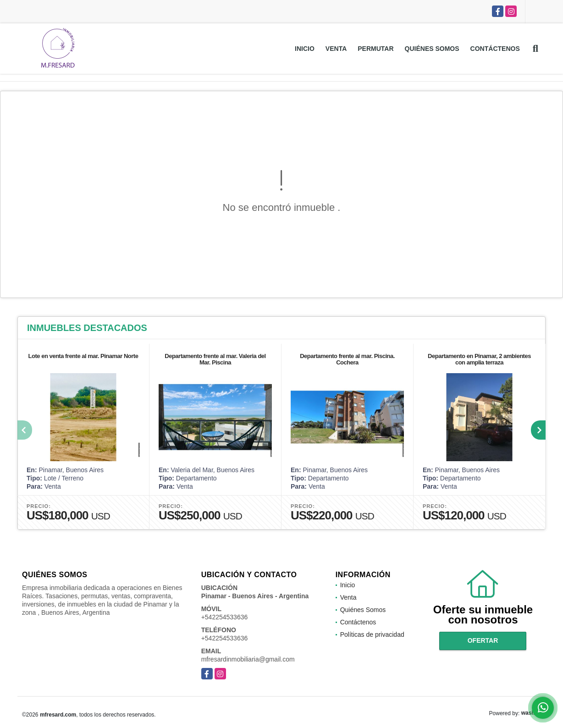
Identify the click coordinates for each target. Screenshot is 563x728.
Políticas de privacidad (372, 634)
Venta (336, 49)
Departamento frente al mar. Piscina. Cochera (347, 359)
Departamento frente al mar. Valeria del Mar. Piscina (215, 359)
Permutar (375, 49)
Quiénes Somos (432, 49)
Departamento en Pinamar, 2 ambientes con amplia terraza (479, 359)
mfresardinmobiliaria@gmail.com (248, 659)
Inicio (305, 49)
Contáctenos (495, 49)
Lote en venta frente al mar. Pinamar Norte (83, 356)
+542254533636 (225, 617)
